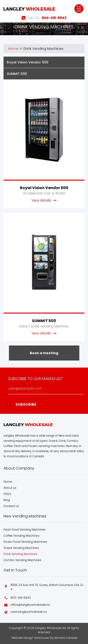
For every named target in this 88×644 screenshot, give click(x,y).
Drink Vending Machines (43, 49)
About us (10, 488)
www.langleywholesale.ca (29, 612)
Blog (7, 500)
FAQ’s (7, 494)
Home (13, 49)
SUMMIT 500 (17, 74)
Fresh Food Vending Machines (25, 530)
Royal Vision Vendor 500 (28, 62)
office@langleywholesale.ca (30, 605)
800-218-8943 (21, 598)
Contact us (11, 506)
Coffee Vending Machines (21, 536)
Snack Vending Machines (21, 548)
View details (44, 200)
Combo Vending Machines (22, 560)
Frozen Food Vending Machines (25, 542)
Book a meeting (44, 353)
